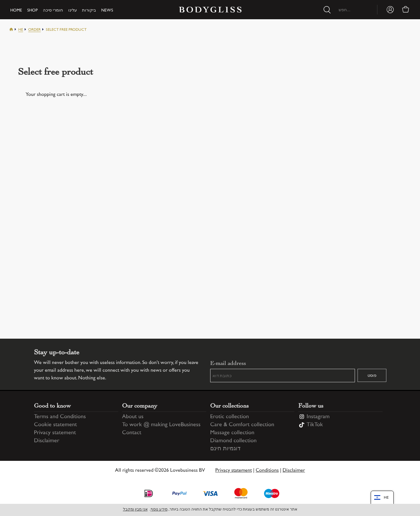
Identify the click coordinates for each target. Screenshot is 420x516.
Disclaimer (47, 441)
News (107, 11)
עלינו (73, 11)
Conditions (267, 471)
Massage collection (232, 433)
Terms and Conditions (60, 417)
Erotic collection (230, 417)
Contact (132, 433)
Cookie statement (55, 425)
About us (133, 417)
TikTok (315, 425)
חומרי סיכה (53, 11)
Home (16, 11)
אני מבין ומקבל (135, 510)
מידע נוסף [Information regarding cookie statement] (159, 510)
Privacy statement (55, 433)
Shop (33, 11)
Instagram (318, 417)
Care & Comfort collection (242, 425)
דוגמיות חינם (225, 449)
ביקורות (89, 11)
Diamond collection (233, 441)
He (21, 30)
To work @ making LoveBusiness (161, 425)
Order (34, 30)
